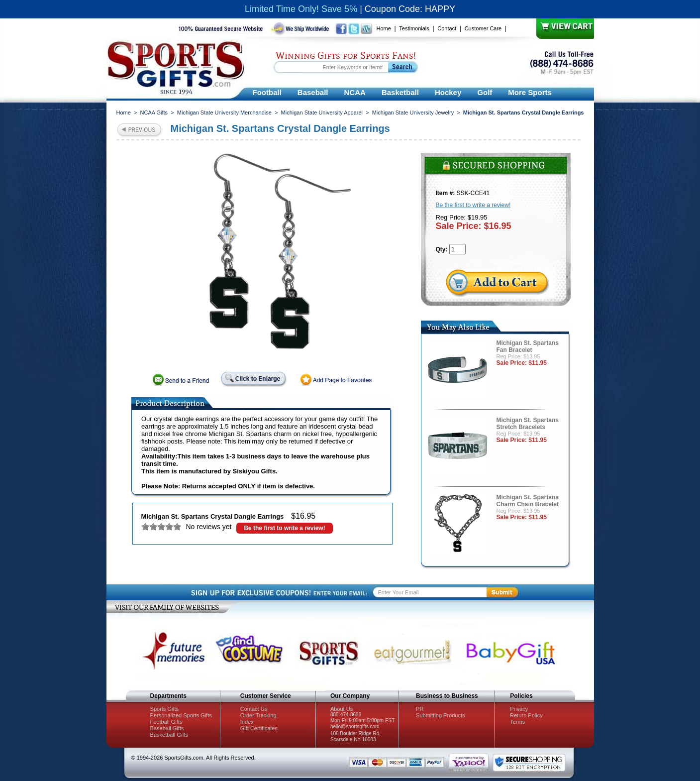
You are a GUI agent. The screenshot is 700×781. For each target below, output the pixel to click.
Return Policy (526, 715)
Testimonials (414, 28)
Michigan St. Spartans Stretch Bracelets (528, 424)
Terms (517, 722)
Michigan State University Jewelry (413, 112)
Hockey (448, 92)
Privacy (519, 709)
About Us (342, 709)
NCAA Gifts (154, 112)
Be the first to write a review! (284, 528)
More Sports (530, 92)
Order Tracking (258, 715)
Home (384, 28)
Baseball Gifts (167, 728)
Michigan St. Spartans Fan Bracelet (528, 346)
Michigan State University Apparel (322, 112)
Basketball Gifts (169, 735)
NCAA (355, 92)
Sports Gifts (164, 709)
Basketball (400, 92)
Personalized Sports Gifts (181, 715)
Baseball (313, 92)
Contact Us (254, 709)
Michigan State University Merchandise (224, 112)
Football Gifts (166, 722)
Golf (485, 92)
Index (247, 722)
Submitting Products (440, 715)
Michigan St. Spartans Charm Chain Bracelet (528, 501)
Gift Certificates (259, 728)
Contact (447, 28)
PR (420, 709)
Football (267, 92)
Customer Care (483, 28)
